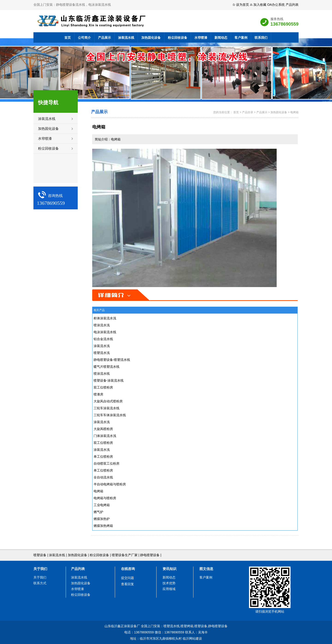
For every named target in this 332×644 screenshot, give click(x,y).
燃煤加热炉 (102, 519)
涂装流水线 (126, 38)
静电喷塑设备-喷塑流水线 (112, 360)
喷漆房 (98, 394)
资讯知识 (169, 569)
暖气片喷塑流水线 (107, 367)
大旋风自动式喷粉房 (108, 401)
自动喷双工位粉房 (107, 463)
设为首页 (243, 5)
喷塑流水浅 (102, 353)
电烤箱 (294, 112)
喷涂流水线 (102, 374)
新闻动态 (221, 38)
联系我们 (261, 38)
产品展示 (104, 38)
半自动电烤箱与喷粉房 (110, 484)
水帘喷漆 (201, 38)
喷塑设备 (40, 555)
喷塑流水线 (172, 626)
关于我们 (40, 569)
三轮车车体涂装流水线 (110, 415)
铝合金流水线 (103, 339)
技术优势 (169, 583)
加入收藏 (260, 5)
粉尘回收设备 (178, 38)
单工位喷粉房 (103, 457)
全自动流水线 (103, 477)
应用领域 (169, 589)
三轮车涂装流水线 (107, 408)
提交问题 (127, 578)
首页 (68, 38)
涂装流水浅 (102, 346)
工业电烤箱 (102, 505)
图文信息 (206, 569)
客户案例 (241, 38)
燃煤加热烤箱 (103, 526)
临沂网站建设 (192, 638)
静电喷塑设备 (150, 555)
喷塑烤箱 (187, 626)
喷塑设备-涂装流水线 (109, 380)
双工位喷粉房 (103, 387)
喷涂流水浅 (102, 325)
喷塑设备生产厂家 (125, 555)
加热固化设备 (151, 38)
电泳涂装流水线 (105, 332)
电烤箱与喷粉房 (105, 498)
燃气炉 (98, 512)
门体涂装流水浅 (105, 436)
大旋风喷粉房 (103, 429)
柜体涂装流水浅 (105, 318)
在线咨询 (128, 569)
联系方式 (40, 583)
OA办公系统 (276, 5)
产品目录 (248, 112)
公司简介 (84, 38)
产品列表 (292, 5)
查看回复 (127, 584)
